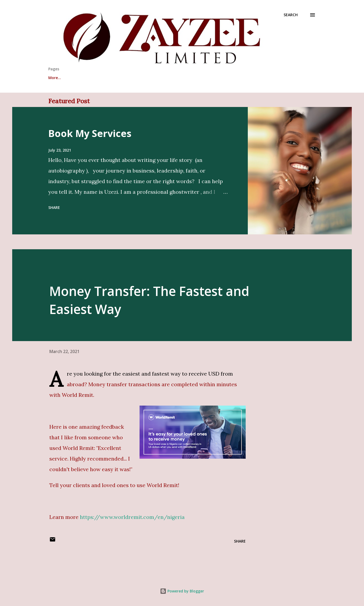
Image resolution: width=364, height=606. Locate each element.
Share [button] (54, 207)
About (54, 78)
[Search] (291, 15)
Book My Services (90, 133)
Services (148, 78)
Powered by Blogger (182, 591)
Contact (179, 78)
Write (80, 78)
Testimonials (113, 78)
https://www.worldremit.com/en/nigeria (132, 517)
